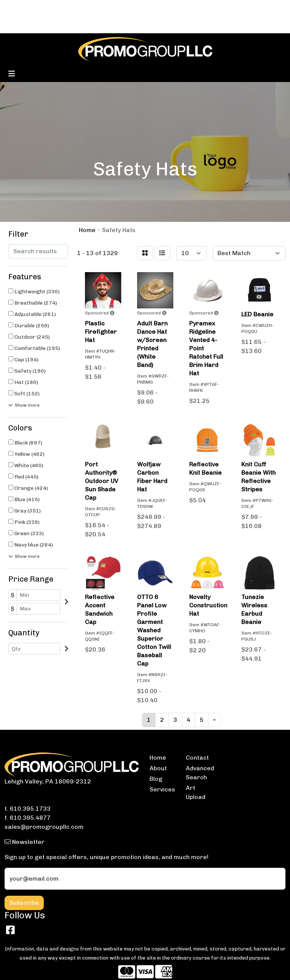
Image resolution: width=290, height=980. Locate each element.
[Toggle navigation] (12, 74)
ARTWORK (59, 25)
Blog (156, 779)
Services (162, 789)
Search (185, 8)
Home (158, 758)
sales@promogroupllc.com (44, 827)
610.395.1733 (30, 809)
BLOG (37, 8)
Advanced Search (199, 773)
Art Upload (196, 792)
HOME (15, 8)
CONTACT (63, 8)
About (158, 768)
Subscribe (24, 903)
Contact (197, 758)
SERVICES (96, 8)
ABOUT (17, 25)
